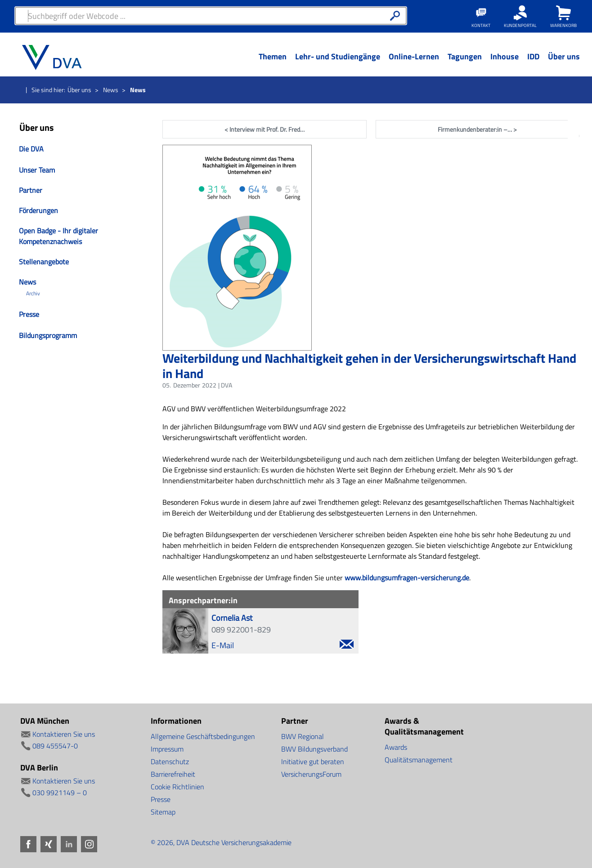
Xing (580, 149)
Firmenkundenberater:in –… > (477, 129)
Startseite (18, 90)
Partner (31, 190)
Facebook (580, 123)
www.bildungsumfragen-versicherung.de (407, 578)
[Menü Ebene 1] (272, 63)
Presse (29, 314)
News (111, 90)
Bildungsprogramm (48, 335)
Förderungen (38, 210)
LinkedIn (580, 176)
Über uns (79, 90)
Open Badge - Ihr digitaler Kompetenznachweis (58, 236)
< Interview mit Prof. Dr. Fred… (265, 129)
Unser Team (37, 170)
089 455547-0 (55, 746)
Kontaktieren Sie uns (64, 734)
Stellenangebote (44, 262)
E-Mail (283, 645)
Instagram (580, 202)
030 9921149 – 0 (60, 792)
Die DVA (31, 149)
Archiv (33, 294)
